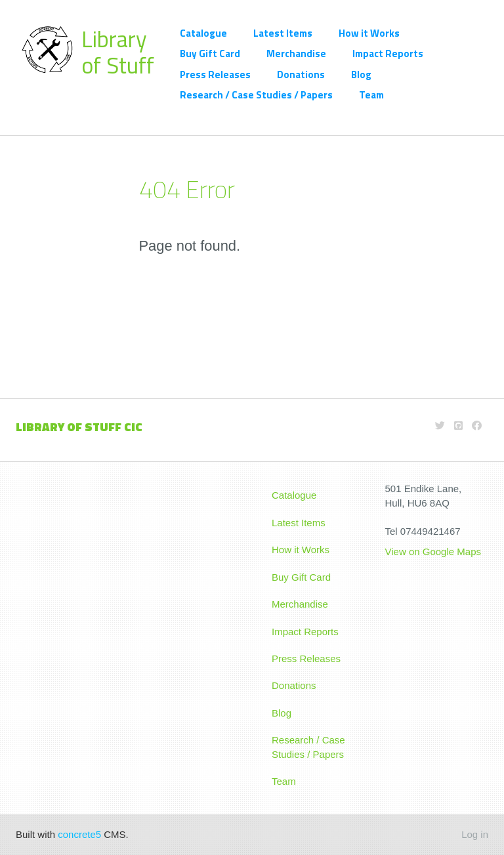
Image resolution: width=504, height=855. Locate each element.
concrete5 (79, 834)
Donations (301, 74)
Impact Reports (388, 53)
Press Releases (215, 74)
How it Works (369, 33)
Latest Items (283, 33)
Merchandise (296, 53)
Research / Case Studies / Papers (256, 95)
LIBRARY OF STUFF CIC (79, 427)
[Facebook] (477, 426)
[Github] (458, 426)
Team (371, 95)
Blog (361, 74)
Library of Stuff (118, 52)
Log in (475, 834)
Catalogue (203, 33)
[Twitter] (440, 426)
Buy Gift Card (210, 53)
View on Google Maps (435, 552)
